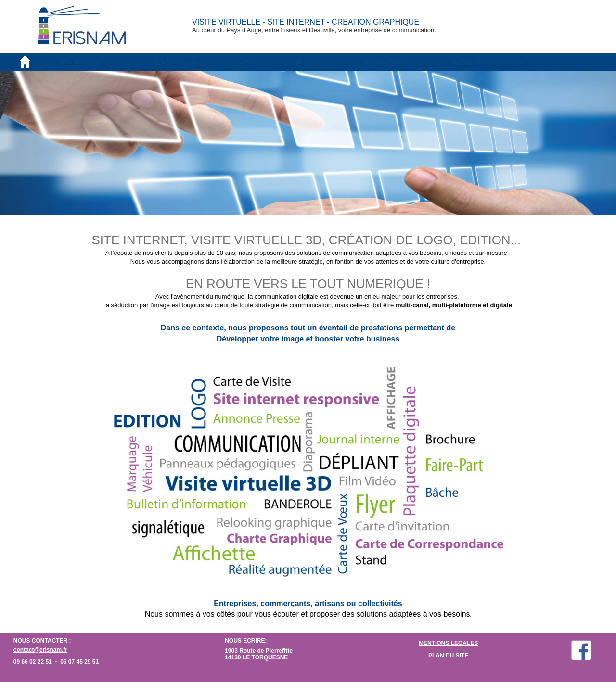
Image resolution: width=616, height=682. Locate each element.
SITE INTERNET (81, 62)
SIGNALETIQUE (385, 62)
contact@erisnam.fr (40, 650)
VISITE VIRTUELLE (173, 62)
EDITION (306, 62)
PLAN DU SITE (448, 656)
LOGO (248, 62)
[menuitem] (103, 62)
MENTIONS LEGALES (448, 643)
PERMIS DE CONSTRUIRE (486, 62)
